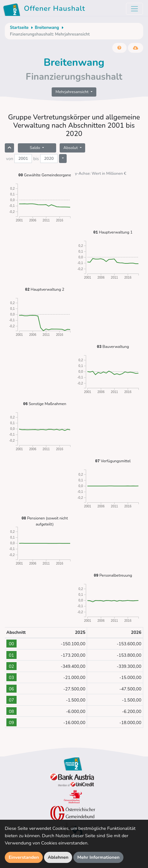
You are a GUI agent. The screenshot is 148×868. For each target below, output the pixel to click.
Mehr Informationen (98, 857)
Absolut (71, 148)
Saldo (35, 148)
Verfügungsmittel (113, 461)
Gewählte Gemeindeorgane (44, 175)
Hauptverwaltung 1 (113, 232)
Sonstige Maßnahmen (44, 404)
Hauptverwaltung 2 (45, 289)
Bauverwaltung (113, 346)
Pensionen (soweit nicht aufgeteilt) (44, 521)
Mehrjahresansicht (73, 92)
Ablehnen (58, 857)
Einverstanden (24, 857)
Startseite (19, 28)
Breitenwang (47, 28)
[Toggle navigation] (134, 9)
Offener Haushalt (45, 10)
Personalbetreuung (113, 575)
